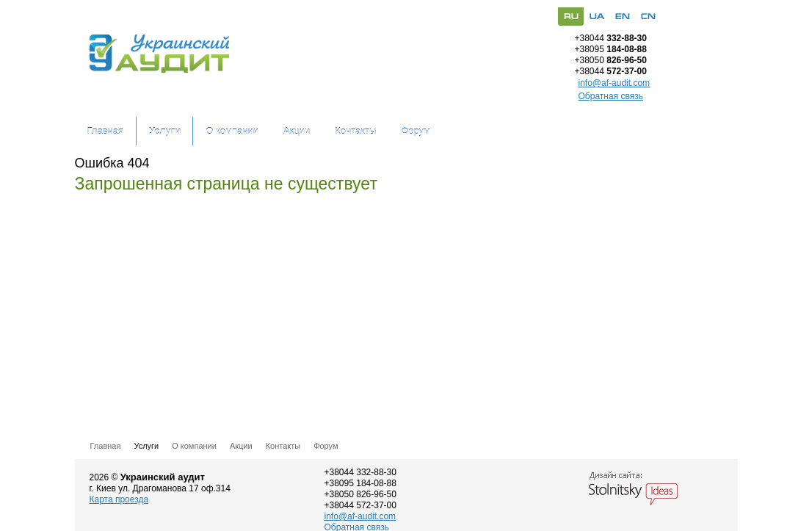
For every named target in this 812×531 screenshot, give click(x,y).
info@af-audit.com (615, 83)
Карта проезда (119, 499)
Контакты (355, 131)
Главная (105, 131)
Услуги (165, 131)
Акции (297, 131)
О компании (232, 131)
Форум (416, 131)
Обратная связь (611, 96)
